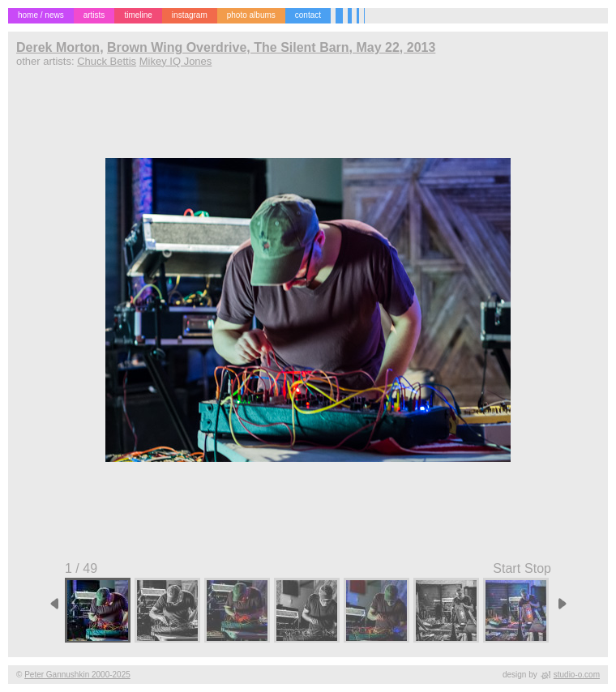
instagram (190, 15)
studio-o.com (577, 675)
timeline (138, 15)
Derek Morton (58, 47)
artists (94, 15)
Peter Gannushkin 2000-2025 (77, 675)
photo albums (251, 15)
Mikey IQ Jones (176, 61)
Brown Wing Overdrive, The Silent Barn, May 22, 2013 (271, 47)
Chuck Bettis (107, 61)
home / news (41, 15)
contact (308, 15)
